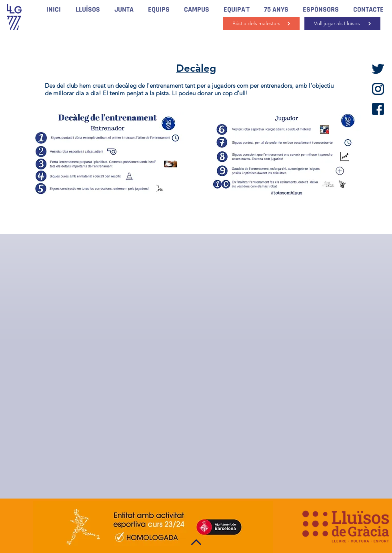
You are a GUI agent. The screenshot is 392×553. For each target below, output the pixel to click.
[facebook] (378, 109)
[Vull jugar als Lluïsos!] (342, 24)
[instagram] (378, 89)
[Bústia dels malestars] (261, 24)
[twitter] (378, 69)
